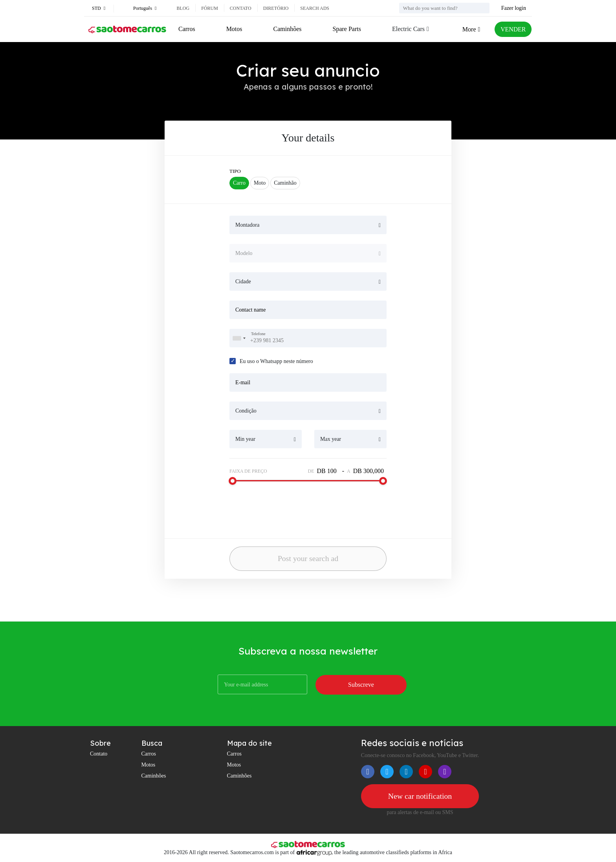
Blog (183, 8)
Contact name (250, 310)
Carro (239, 183)
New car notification (420, 796)
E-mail (243, 382)
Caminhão (285, 183)
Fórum (210, 8)
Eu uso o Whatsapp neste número (276, 361)
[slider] (233, 481)
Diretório (276, 8)
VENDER (513, 29)
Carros (187, 29)
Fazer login (514, 8)
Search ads (315, 8)
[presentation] (280, 507)
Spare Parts (346, 29)
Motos (234, 29)
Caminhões (287, 29)
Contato (241, 8)
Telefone (258, 334)
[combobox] (239, 338)
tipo (235, 171)
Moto (260, 183)
